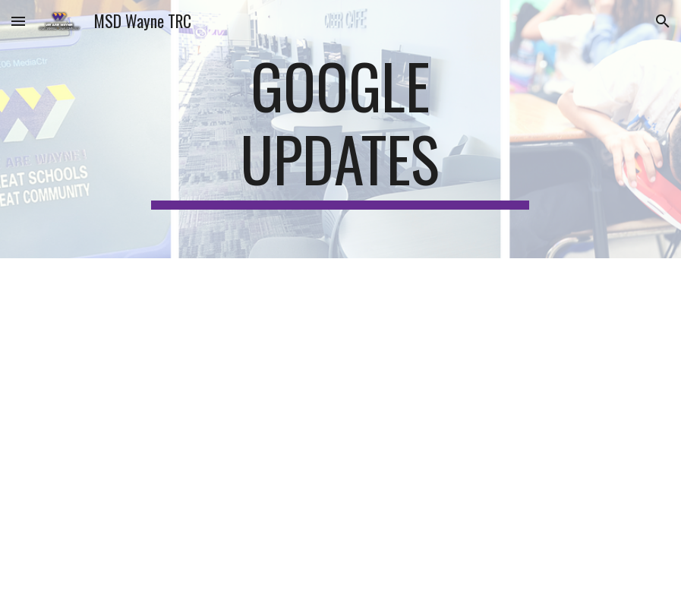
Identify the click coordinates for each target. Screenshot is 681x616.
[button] (18, 21)
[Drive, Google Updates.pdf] (340, 437)
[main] (340, 129)
